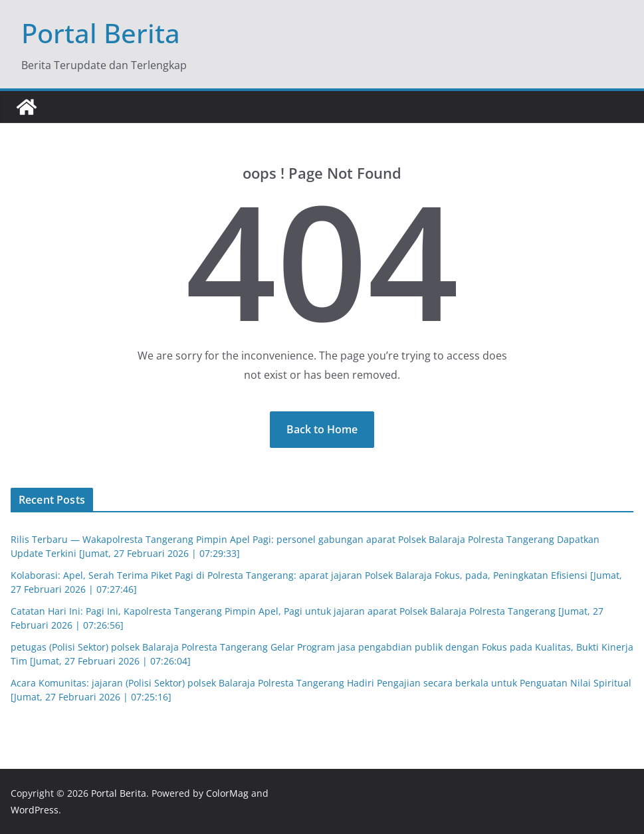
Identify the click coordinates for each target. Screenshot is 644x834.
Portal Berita (101, 33)
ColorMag (227, 793)
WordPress (35, 810)
